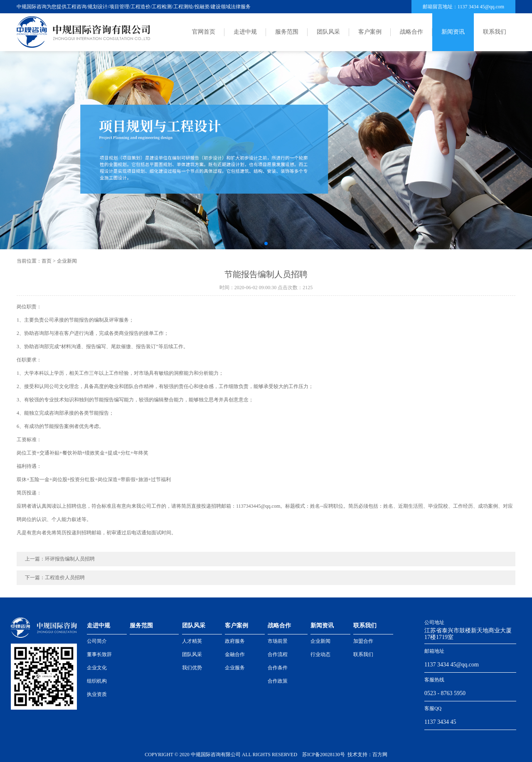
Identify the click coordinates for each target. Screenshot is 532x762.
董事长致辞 (99, 654)
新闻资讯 (453, 32)
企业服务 (235, 668)
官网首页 (204, 32)
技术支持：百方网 (367, 755)
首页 (47, 261)
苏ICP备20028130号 (324, 755)
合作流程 (278, 654)
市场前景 (278, 641)
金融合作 (235, 654)
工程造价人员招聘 (65, 578)
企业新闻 (67, 261)
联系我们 (495, 32)
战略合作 (411, 32)
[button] (266, 243)
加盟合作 (363, 641)
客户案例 (370, 32)
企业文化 (97, 668)
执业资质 (97, 694)
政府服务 (235, 641)
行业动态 (320, 654)
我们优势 (192, 668)
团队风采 (328, 32)
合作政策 (278, 681)
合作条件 (278, 668)
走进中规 (245, 32)
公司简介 (97, 641)
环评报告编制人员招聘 (70, 559)
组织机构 (97, 681)
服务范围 (287, 32)
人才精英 (192, 641)
